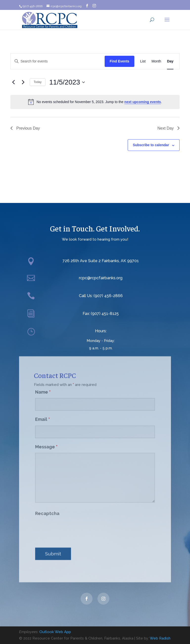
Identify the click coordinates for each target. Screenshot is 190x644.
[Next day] (23, 82)
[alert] (95, 102)
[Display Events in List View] (143, 61)
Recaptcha (47, 509)
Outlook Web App (55, 632)
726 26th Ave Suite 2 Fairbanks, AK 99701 (101, 261)
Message (46, 442)
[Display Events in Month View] (156, 61)
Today (38, 82)
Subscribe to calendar (151, 145)
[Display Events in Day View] (170, 61)
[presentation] (73, 525)
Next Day (168, 128)
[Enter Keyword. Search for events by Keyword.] (58, 61)
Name (43, 387)
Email (43, 415)
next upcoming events (143, 102)
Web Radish (160, 638)
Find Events (119, 61)
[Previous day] (13, 82)
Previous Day (25, 128)
